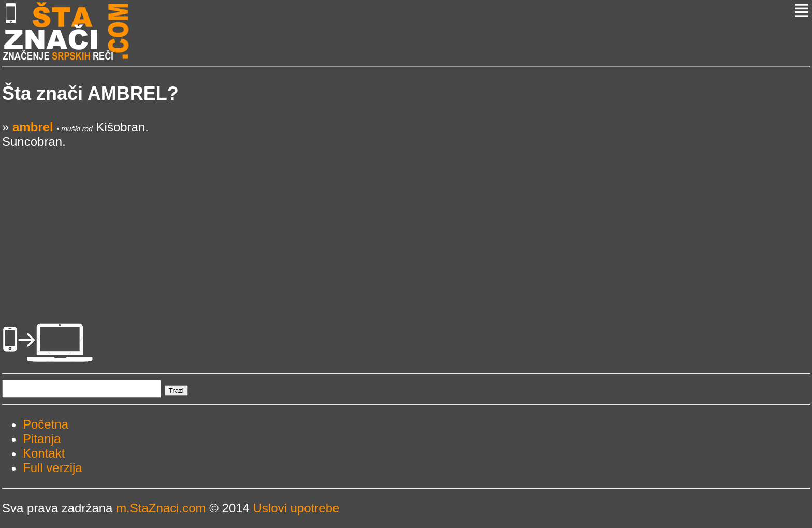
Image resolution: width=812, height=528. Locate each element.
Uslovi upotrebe (296, 508)
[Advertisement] (313, 222)
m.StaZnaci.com (161, 508)
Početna (46, 424)
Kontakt (44, 453)
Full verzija (53, 468)
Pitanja (42, 439)
